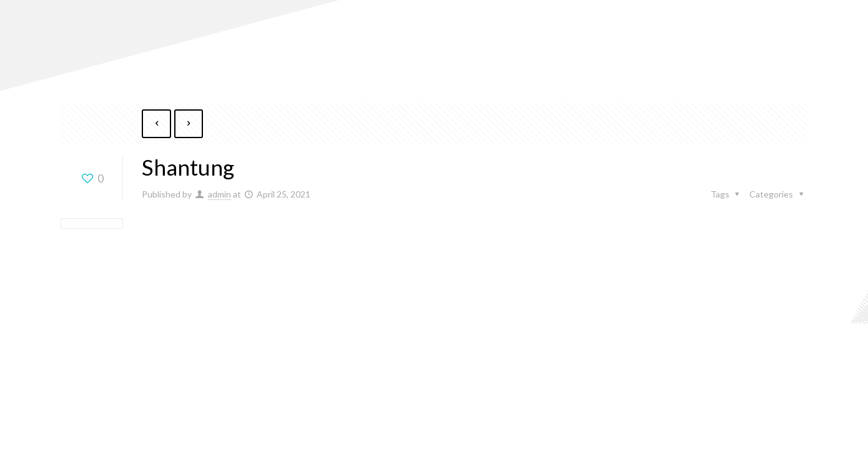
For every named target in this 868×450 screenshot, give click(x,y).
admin (219, 195)
